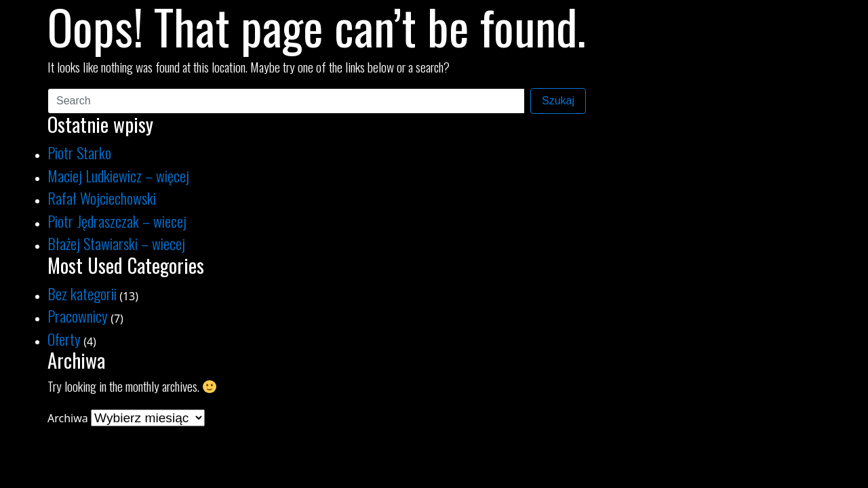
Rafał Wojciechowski (102, 198)
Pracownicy (78, 316)
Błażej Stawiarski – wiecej (116, 243)
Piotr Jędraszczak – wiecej (117, 221)
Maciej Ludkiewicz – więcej (118, 175)
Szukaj (558, 101)
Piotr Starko (79, 152)
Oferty (64, 339)
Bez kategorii (82, 293)
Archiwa (68, 418)
